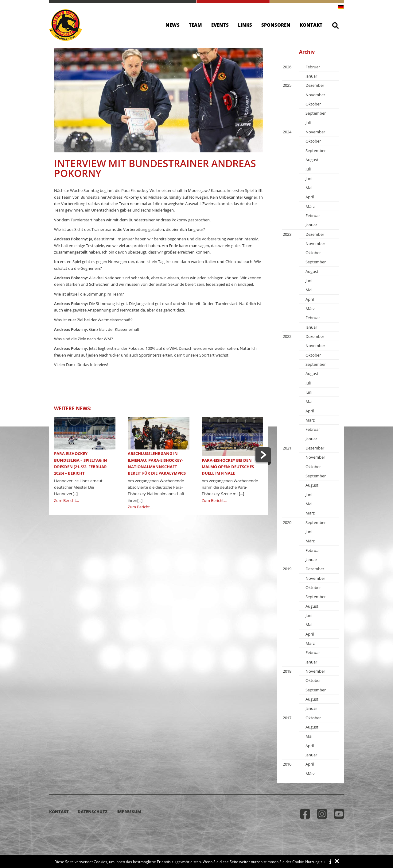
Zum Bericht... (66, 500)
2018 (287, 671)
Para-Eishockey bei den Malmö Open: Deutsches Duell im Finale (228, 467)
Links (245, 25)
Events (220, 25)
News (173, 25)
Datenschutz (93, 812)
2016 (287, 764)
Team (195, 25)
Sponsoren (276, 25)
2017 (287, 718)
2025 (287, 85)
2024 (287, 132)
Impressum (129, 812)
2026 (287, 67)
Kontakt (311, 25)
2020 (287, 522)
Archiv (307, 52)
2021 (287, 448)
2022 (287, 336)
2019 (287, 569)
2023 (287, 234)
